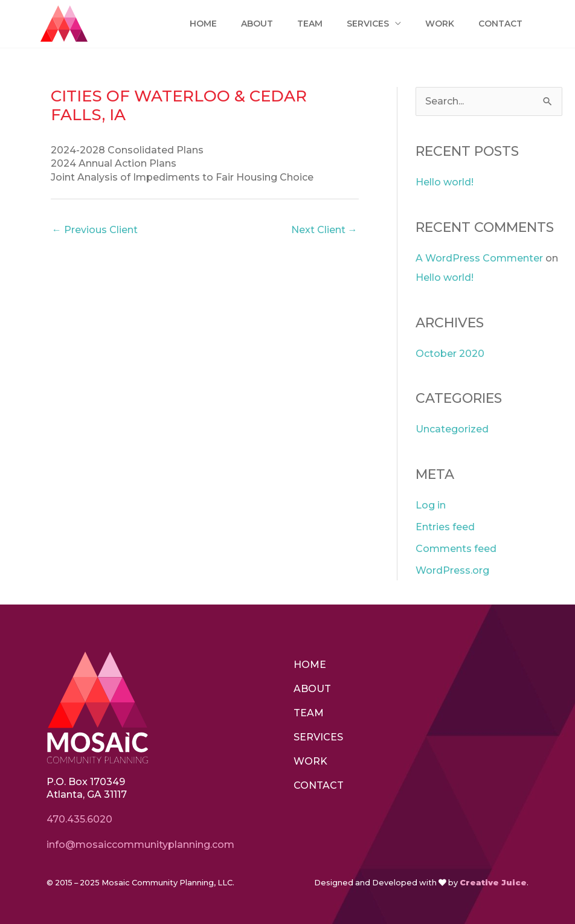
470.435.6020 (79, 819)
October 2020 (450, 354)
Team (306, 24)
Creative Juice (493, 883)
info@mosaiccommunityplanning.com (142, 845)
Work (437, 24)
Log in (431, 505)
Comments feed (456, 549)
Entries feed (445, 527)
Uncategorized (452, 429)
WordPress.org (452, 570)
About (252, 24)
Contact (499, 24)
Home (197, 24)
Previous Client (95, 230)
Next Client (324, 230)
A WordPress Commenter (479, 258)
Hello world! (445, 182)
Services (365, 24)
